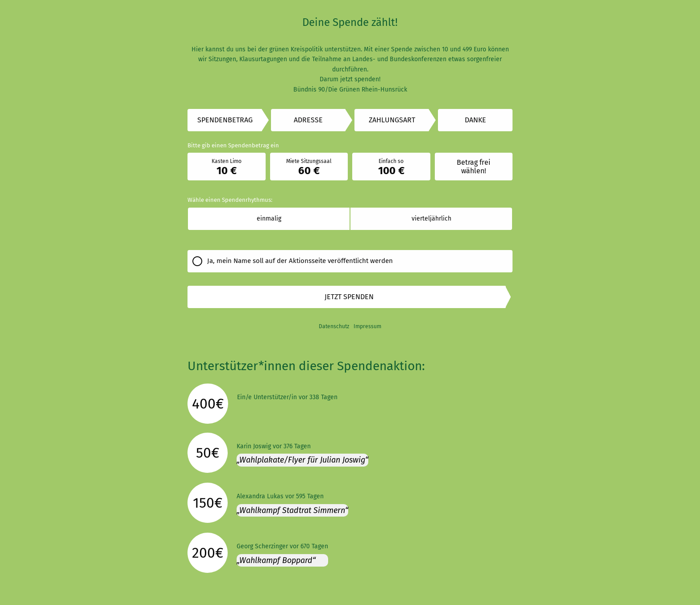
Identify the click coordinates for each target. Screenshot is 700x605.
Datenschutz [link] (334, 326)
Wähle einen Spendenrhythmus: (230, 200)
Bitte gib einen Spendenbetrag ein (233, 145)
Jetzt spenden (349, 297)
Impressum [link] (367, 326)
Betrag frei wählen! (474, 167)
